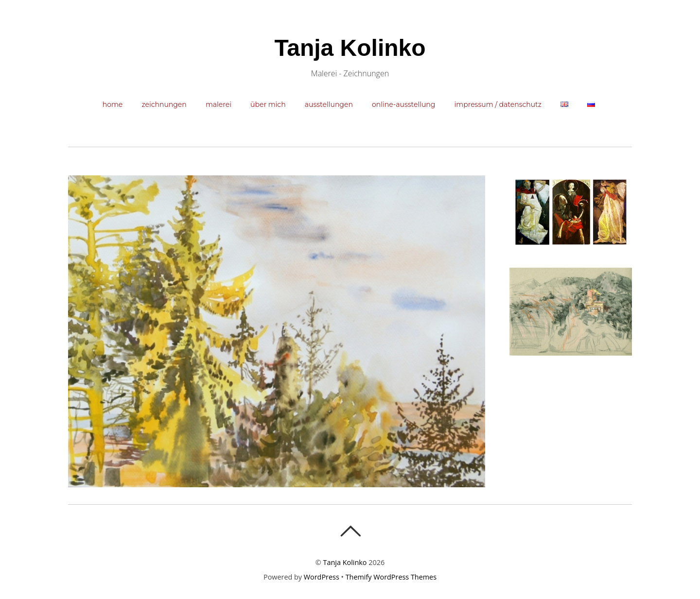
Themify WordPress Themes (391, 577)
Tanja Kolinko (345, 562)
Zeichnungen (164, 104)
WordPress (322, 577)
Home (113, 104)
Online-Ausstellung (403, 104)
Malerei (219, 104)
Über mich (268, 104)
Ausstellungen (329, 104)
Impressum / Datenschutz (498, 104)
